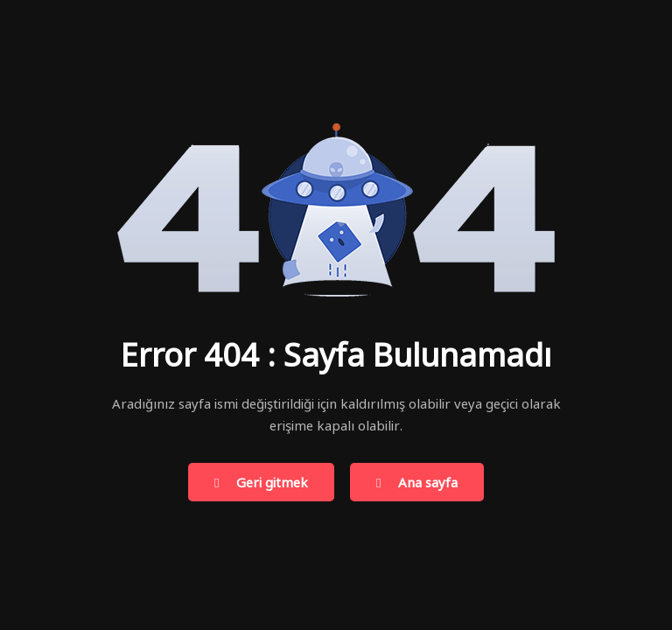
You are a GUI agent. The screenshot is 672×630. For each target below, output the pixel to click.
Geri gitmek (261, 483)
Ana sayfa (417, 483)
